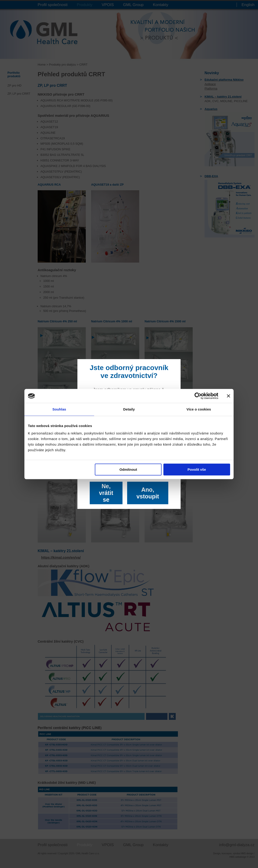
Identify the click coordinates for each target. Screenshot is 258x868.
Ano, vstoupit (148, 493)
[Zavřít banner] (228, 396)
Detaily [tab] (129, 409)
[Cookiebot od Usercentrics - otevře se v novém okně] (198, 396)
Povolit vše (197, 469)
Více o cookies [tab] (199, 409)
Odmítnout (128, 469)
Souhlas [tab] (59, 409)
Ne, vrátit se (106, 493)
